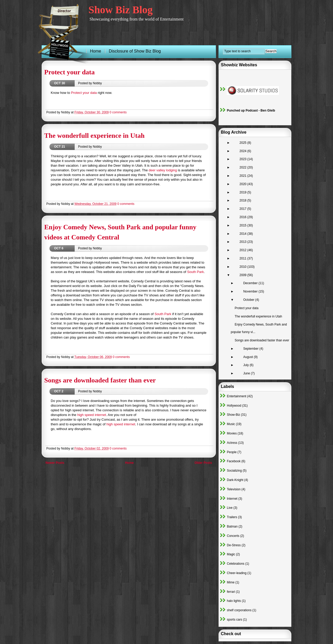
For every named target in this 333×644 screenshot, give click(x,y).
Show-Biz (233, 415)
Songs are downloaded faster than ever (100, 380)
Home (129, 463)
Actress (232, 443)
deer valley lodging (163, 170)
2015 (244, 225)
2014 (244, 234)
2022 (244, 167)
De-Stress (234, 545)
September (251, 349)
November (251, 291)
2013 (244, 242)
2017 (244, 209)
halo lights (234, 601)
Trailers (232, 517)
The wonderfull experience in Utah (94, 136)
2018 (244, 200)
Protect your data (69, 72)
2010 (244, 267)
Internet (232, 499)
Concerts (233, 536)
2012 (244, 250)
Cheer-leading (237, 573)
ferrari (231, 592)
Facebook (234, 461)
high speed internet (92, 415)
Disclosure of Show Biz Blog (135, 51)
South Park (195, 272)
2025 (244, 143)
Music (231, 424)
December (251, 283)
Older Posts (203, 463)
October (249, 300)
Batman (232, 526)
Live (230, 508)
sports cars (235, 620)
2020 (244, 184)
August (249, 357)
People (232, 452)
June (247, 373)
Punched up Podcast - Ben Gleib (251, 110)
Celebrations (236, 564)
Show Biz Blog (121, 10)
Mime (231, 582)
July (246, 365)
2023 (244, 159)
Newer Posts (55, 463)
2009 (244, 275)
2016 (244, 217)
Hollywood (234, 406)
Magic (231, 554)
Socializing (234, 471)
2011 (244, 258)
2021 (244, 176)
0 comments (118, 112)
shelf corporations (239, 610)
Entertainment (237, 396)
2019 (244, 192)
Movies (232, 433)
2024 (244, 151)
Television (234, 489)
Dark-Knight (235, 480)
